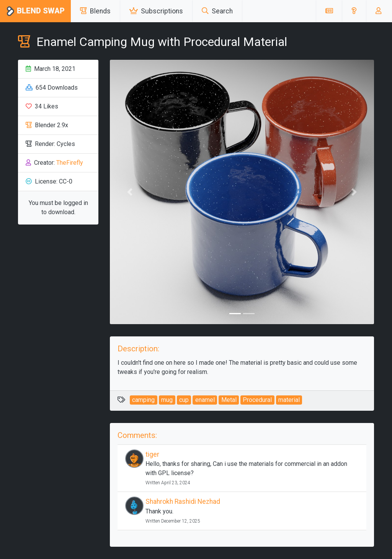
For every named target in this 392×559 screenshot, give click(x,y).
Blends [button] (95, 11)
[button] (354, 11)
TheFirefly (70, 163)
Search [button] (217, 11)
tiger (152, 454)
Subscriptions (156, 11)
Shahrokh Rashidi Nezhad (183, 502)
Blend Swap (35, 11)
